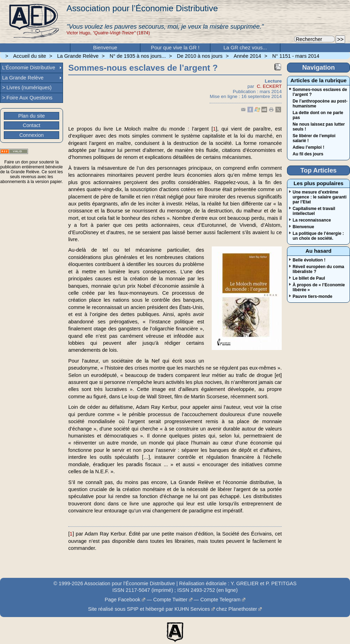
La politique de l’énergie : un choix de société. (318, 236)
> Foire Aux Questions (27, 98)
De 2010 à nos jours (199, 56)
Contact (31, 125)
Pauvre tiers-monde (313, 296)
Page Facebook (122, 600)
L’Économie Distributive (29, 68)
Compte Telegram (220, 600)
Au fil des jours (308, 154)
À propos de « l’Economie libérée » (319, 287)
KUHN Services (192, 609)
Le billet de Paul (309, 278)
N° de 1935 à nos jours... (138, 56)
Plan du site (31, 116)
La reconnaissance (312, 220)
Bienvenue (105, 48)
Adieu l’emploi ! (309, 147)
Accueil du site (30, 56)
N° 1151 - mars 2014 (296, 56)
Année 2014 (248, 56)
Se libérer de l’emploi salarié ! (314, 138)
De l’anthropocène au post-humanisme (320, 104)
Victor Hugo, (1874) (108, 33)
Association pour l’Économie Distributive (142, 8)
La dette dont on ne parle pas (318, 115)
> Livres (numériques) (27, 87)
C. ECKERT (269, 86)
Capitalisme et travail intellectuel (314, 211)
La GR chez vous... (245, 48)
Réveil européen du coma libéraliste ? (318, 269)
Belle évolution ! (309, 260)
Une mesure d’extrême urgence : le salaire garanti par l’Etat (320, 197)
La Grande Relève (78, 56)
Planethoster (243, 609)
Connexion (31, 135)
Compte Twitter (170, 600)
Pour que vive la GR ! (175, 48)
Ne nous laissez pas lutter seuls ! (319, 127)
